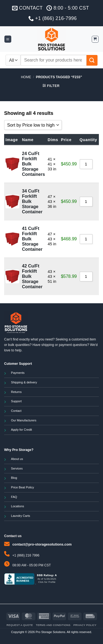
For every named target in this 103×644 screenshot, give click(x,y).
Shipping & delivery (24, 382)
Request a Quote (20, 625)
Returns (16, 392)
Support (16, 401)
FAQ (14, 497)
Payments (18, 373)
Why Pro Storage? (19, 450)
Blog (14, 478)
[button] (8, 39)
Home (26, 77)
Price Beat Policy (23, 487)
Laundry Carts (21, 516)
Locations (17, 506)
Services (17, 468)
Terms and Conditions (53, 625)
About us (17, 459)
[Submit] (92, 60)
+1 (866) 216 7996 (26, 555)
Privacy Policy (85, 625)
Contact (16, 411)
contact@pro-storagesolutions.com (42, 544)
